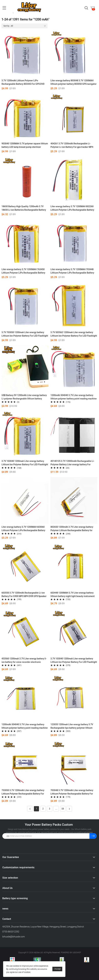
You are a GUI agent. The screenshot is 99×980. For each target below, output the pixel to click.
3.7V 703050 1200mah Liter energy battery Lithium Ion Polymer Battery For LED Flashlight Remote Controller (25, 334)
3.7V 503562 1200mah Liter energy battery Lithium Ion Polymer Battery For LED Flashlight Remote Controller (74, 334)
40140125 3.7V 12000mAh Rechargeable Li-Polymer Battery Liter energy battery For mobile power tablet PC (72, 463)
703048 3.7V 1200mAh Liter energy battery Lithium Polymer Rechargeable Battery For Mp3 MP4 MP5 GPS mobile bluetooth (72, 792)
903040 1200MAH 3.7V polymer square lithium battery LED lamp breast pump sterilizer (25, 145)
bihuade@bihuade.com (14, 937)
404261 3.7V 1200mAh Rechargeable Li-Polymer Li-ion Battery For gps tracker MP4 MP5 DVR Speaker (72, 145)
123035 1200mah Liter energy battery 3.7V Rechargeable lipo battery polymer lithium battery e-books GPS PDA (72, 726)
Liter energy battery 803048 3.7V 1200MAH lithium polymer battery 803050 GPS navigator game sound (74, 82)
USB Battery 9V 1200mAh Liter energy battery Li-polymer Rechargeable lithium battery (24, 397)
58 (63, 809)
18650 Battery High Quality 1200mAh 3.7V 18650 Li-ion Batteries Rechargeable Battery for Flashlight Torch (24, 208)
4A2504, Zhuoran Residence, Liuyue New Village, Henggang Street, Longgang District (43, 927)
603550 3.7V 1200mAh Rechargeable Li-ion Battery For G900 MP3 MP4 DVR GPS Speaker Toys (24, 595)
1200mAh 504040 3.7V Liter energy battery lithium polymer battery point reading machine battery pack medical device (25, 726)
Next (68, 809)
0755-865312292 (11, 932)
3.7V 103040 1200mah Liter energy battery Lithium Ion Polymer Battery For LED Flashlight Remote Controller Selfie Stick (74, 660)
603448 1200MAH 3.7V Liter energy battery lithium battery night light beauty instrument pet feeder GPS (73, 595)
